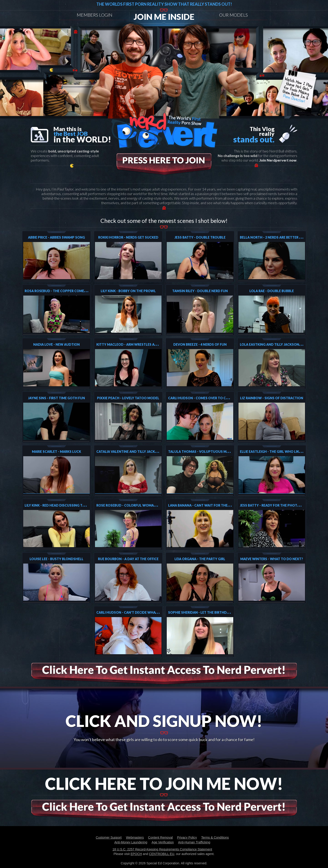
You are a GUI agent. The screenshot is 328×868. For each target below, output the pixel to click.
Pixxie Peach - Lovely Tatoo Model (128, 398)
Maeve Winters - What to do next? (272, 559)
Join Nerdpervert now (278, 160)
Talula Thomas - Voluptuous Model (202, 452)
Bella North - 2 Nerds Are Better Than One (278, 237)
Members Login (95, 15)
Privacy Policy (187, 837)
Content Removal (160, 837)
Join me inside (164, 17)
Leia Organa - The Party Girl (200, 559)
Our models (233, 15)
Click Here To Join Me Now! (164, 783)
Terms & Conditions (215, 837)
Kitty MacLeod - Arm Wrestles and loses (133, 344)
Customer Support (109, 837)
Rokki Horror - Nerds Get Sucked (128, 237)
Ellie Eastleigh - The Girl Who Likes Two (276, 452)
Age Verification (163, 842)
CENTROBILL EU (162, 854)
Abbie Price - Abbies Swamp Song (56, 237)
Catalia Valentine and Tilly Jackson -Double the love (145, 452)
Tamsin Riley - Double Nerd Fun (200, 291)
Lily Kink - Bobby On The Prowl (128, 291)
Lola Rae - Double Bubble (272, 291)
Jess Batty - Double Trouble (200, 237)
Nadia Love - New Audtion (56, 344)
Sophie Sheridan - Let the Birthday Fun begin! (209, 612)
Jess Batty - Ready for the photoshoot (276, 505)
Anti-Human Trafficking (194, 842)
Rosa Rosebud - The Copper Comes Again (61, 291)
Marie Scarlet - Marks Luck (56, 452)
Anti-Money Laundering (131, 842)
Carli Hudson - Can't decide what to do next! (138, 612)
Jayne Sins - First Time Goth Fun (56, 398)
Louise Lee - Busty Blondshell (56, 559)
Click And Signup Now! (164, 721)
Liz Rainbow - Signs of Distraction (272, 398)
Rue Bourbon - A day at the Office (128, 559)
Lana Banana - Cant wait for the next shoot (209, 505)
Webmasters (135, 837)
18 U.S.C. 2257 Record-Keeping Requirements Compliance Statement (162, 849)
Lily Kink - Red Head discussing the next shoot (67, 505)
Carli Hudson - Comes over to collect (203, 398)
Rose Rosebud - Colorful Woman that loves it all (142, 505)
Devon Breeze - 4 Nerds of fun (200, 344)
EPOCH (136, 854)
